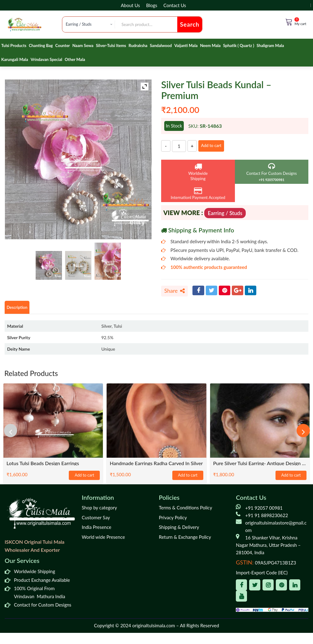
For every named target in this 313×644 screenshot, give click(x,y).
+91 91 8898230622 (267, 517)
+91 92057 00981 (264, 510)
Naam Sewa (83, 45)
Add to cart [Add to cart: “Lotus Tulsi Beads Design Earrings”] (84, 478)
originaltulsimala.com (154, 627)
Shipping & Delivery (179, 529)
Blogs (152, 5)
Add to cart (218, 146)
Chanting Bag (41, 45)
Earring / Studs (225, 213)
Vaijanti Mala (186, 45)
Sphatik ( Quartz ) (239, 45)
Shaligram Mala (270, 45)
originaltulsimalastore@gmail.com (276, 528)
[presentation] (14, 432)
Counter (62, 45)
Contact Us (175, 5)
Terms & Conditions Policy (186, 509)
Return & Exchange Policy (185, 539)
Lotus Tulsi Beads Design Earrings (43, 465)
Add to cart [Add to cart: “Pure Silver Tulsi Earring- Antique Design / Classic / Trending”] (291, 478)
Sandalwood (161, 45)
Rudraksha (138, 45)
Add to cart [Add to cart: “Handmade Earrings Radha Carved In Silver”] (188, 478)
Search (190, 24)
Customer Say (96, 519)
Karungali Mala (15, 59)
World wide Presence (103, 539)
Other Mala (75, 59)
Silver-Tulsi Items (111, 45)
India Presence (97, 529)
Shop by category (99, 509)
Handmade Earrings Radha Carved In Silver (156, 465)
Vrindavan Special (46, 59)
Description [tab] (21, 309)
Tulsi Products (14, 45)
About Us (130, 5)
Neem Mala (210, 45)
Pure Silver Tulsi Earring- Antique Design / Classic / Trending (260, 465)
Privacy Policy (173, 519)
